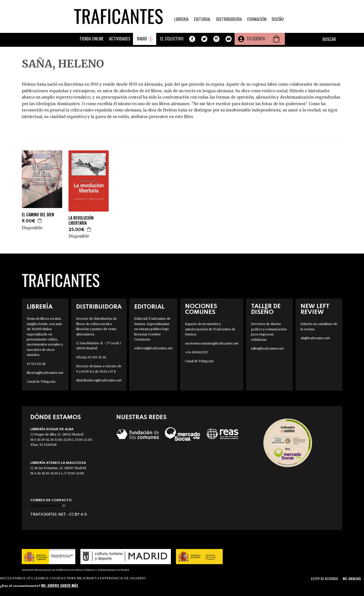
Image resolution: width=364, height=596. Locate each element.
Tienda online (92, 39)
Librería (40, 307)
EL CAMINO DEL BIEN (38, 215)
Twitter (204, 39)
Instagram (216, 39)
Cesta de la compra (276, 39)
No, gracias (352, 578)
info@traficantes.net (48, 505)
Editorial (202, 19)
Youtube (229, 39)
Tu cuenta (256, 39)
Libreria (181, 19)
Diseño (278, 19)
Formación (257, 19)
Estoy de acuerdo (324, 578)
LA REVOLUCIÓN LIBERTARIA (81, 221)
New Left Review (315, 309)
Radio (142, 39)
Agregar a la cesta (40, 221)
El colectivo (172, 39)
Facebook (192, 39)
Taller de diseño (266, 309)
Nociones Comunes (201, 309)
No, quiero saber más (60, 585)
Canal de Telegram (41, 382)
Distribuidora (229, 19)
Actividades (120, 39)
